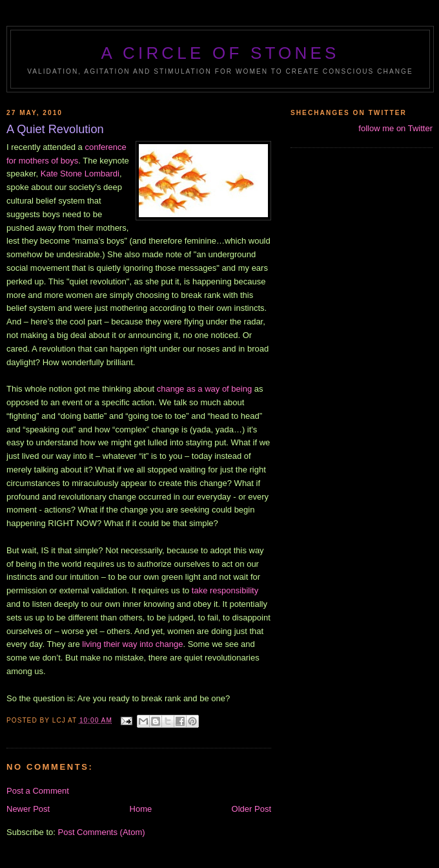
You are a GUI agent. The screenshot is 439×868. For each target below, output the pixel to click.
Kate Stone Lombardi (80, 174)
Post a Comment (38, 791)
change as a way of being (204, 389)
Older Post (251, 809)
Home (141, 809)
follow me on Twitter (395, 128)
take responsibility (225, 590)
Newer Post (28, 809)
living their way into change (132, 644)
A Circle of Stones (220, 53)
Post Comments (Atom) (102, 832)
